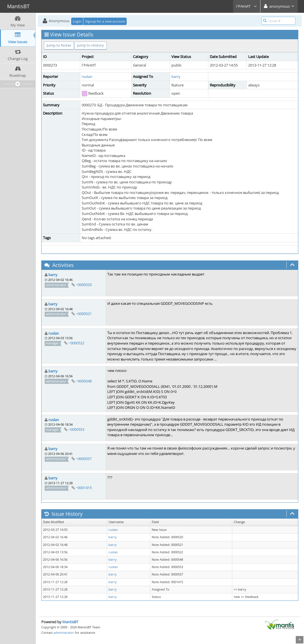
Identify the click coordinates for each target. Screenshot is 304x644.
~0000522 (76, 343)
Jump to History (91, 45)
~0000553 (76, 429)
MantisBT (70, 622)
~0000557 (84, 459)
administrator (64, 632)
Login (77, 21)
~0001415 (84, 488)
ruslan (87, 76)
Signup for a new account (105, 21)
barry (176, 76)
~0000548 (84, 381)
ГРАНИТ (247, 6)
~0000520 (84, 285)
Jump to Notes (59, 45)
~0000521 (84, 314)
